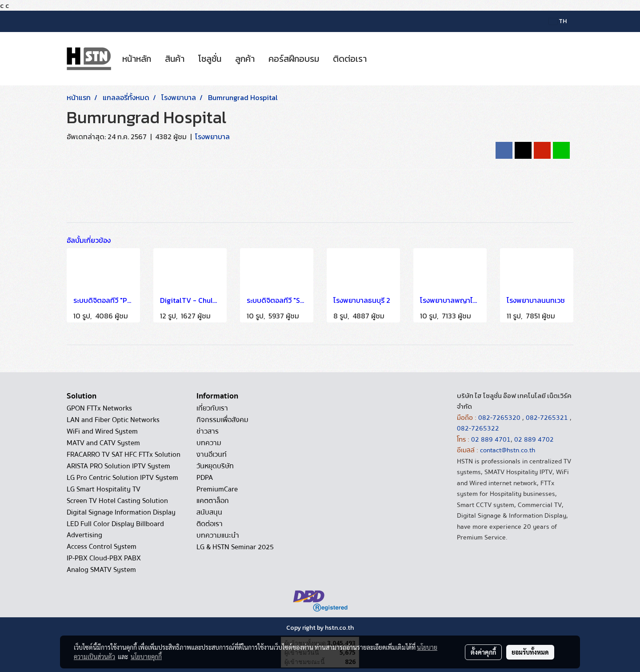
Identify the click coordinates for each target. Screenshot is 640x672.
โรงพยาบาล (212, 137)
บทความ (209, 443)
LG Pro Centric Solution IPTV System (122, 478)
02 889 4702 (534, 439)
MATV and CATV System (103, 443)
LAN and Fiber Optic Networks (113, 420)
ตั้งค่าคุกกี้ (483, 652)
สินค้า (175, 59)
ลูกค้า (245, 59)
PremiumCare (217, 489)
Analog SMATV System (101, 570)
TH (558, 21)
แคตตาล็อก (213, 501)
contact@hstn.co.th (508, 450)
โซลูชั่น (210, 59)
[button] (381, 59)
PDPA (205, 478)
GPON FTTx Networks (99, 408)
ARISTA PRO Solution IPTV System (118, 466)
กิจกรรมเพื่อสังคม (222, 420)
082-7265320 (500, 418)
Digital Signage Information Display (121, 512)
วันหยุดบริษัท (215, 466)
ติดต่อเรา (350, 59)
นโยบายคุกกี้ (146, 656)
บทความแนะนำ (218, 535)
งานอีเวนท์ (212, 455)
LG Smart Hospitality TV (104, 489)
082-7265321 (547, 418)
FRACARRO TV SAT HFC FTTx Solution (124, 455)
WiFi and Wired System (102, 431)
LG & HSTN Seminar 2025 (235, 547)
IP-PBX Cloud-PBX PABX (104, 558)
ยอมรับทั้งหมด (530, 652)
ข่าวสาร (208, 431)
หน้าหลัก (137, 59)
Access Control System (102, 547)
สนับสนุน (209, 512)
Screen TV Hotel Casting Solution (117, 501)
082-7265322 (478, 428)
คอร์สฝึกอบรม (294, 59)
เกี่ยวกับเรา (212, 408)
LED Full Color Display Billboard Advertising (115, 529)
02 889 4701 (491, 439)
